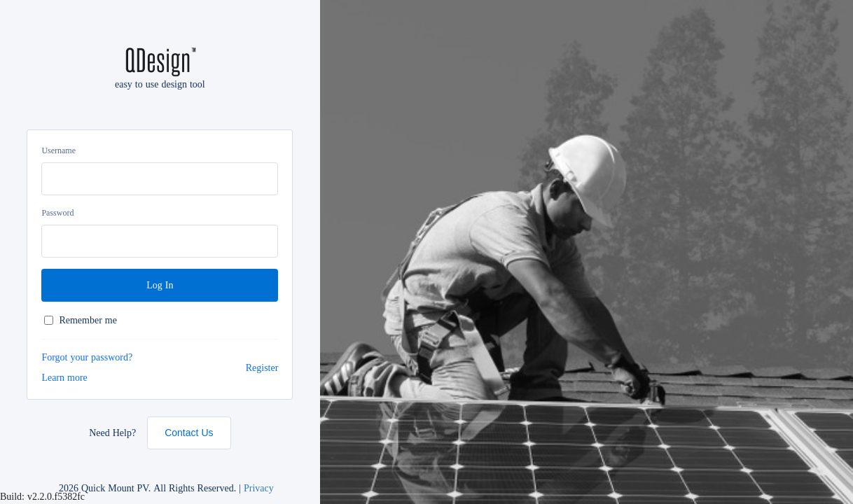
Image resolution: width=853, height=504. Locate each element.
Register (262, 367)
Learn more (64, 377)
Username (58, 150)
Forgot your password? (87, 357)
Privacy (259, 488)
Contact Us (189, 433)
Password (57, 213)
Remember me (81, 320)
